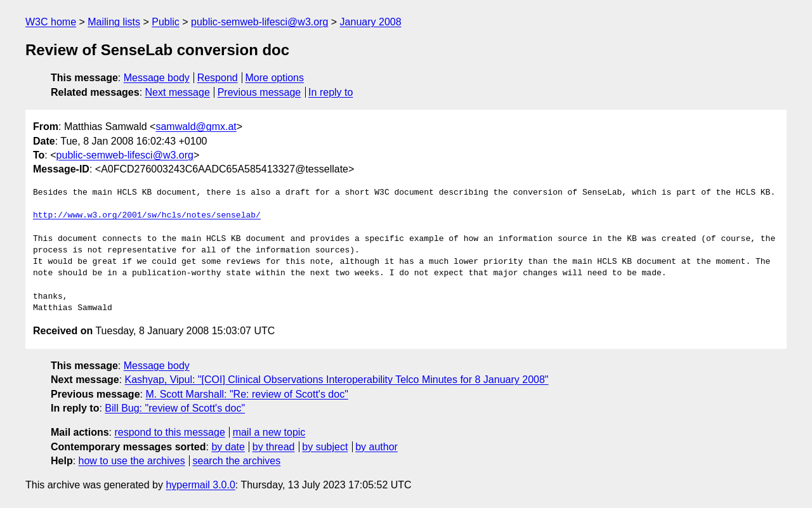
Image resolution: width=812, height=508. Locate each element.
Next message (178, 92)
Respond (218, 78)
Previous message (259, 92)
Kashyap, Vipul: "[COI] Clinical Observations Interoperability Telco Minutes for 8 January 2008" (337, 380)
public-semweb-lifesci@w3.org (259, 22)
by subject (325, 447)
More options (275, 78)
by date (228, 447)
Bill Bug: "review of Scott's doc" (175, 408)
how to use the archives (132, 461)
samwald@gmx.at (196, 127)
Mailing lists (114, 22)
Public (166, 22)
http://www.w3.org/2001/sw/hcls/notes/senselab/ (147, 216)
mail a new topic (269, 432)
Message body (157, 78)
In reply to (331, 92)
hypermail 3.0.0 (200, 485)
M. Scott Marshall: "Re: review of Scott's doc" (246, 394)
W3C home (51, 22)
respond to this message (169, 432)
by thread (274, 447)
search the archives (237, 461)
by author (377, 447)
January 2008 (371, 22)
